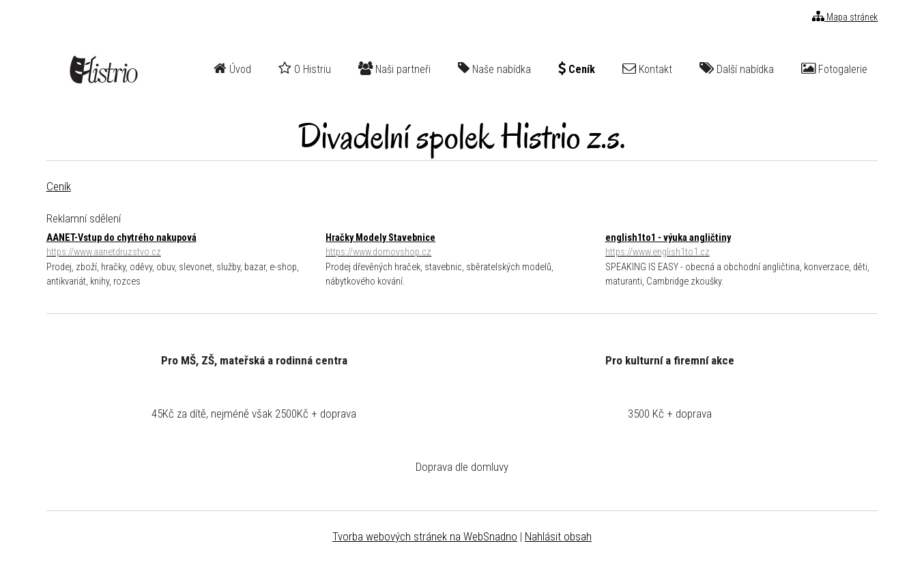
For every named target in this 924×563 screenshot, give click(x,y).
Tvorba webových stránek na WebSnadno (425, 536)
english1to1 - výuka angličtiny (741, 246)
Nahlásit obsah (558, 536)
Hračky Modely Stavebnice (462, 246)
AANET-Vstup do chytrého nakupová (183, 246)
